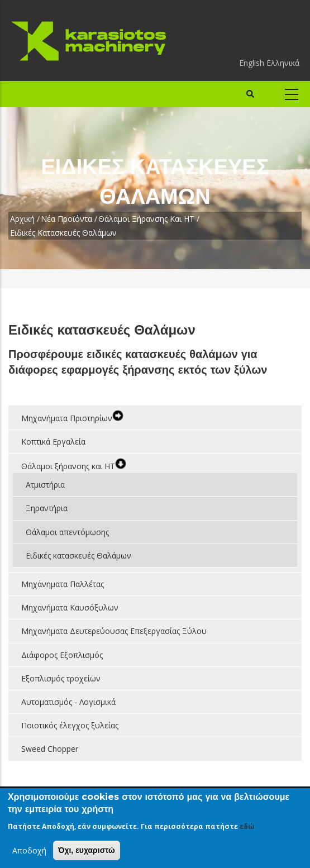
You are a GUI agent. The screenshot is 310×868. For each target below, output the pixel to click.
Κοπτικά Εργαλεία (53, 442)
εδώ (247, 827)
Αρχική (22, 219)
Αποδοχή (29, 851)
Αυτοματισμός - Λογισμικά (68, 702)
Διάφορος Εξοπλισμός (62, 655)
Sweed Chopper (50, 749)
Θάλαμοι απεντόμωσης (67, 532)
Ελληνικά (283, 63)
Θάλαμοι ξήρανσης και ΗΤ (146, 219)
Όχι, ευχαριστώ (87, 851)
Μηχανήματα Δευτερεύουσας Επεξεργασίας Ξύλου (114, 631)
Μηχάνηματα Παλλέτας (63, 584)
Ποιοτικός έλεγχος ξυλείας (70, 725)
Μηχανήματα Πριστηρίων (67, 418)
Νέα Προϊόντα (66, 219)
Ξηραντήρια (47, 508)
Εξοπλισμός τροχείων (61, 678)
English (252, 63)
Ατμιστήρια (45, 485)
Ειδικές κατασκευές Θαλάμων (78, 555)
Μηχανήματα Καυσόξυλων (70, 607)
